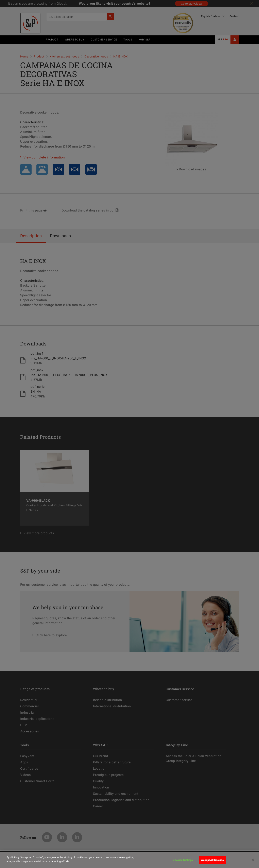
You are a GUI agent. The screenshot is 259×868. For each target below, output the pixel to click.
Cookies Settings (183, 863)
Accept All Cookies (212, 863)
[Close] (253, 863)
